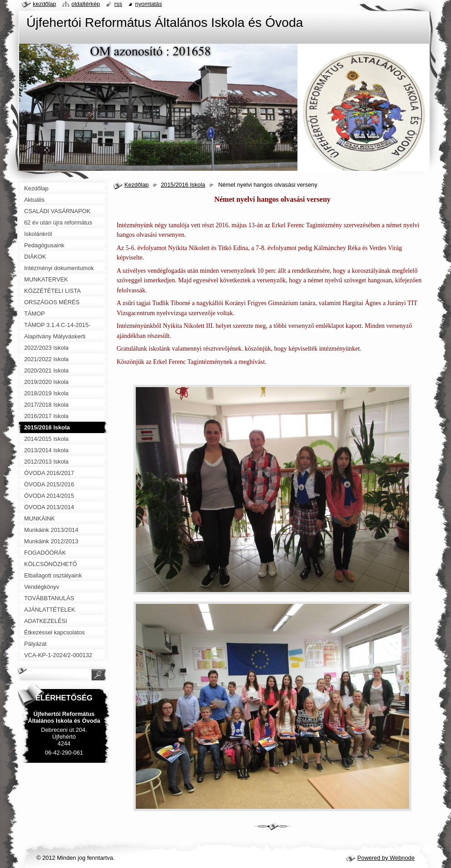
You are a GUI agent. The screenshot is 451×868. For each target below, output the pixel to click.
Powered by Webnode (386, 858)
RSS (118, 4)
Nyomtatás (149, 4)
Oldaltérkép (86, 4)
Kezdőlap (136, 185)
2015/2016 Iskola (183, 185)
